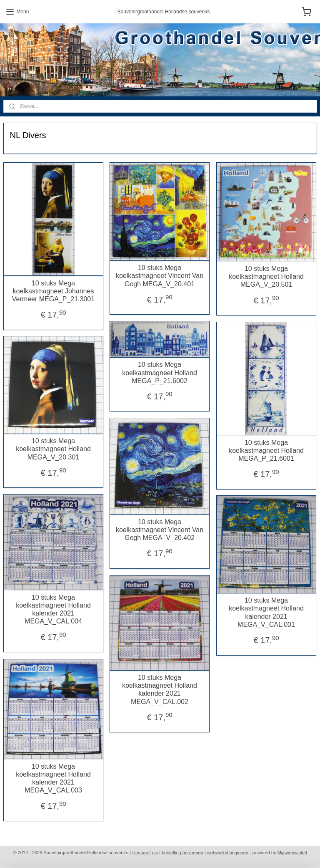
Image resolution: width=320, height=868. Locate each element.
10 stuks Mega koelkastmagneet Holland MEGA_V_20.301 (53, 449)
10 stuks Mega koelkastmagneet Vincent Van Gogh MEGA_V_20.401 (160, 276)
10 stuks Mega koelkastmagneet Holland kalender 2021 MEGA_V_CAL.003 (53, 778)
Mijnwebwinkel (292, 853)
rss (155, 853)
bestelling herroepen (182, 853)
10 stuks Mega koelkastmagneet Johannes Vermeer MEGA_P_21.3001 (53, 291)
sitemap (140, 853)
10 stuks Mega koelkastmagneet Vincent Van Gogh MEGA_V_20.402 (160, 529)
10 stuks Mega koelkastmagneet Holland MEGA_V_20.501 (266, 276)
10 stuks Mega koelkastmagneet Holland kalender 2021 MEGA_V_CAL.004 (53, 609)
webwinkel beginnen (228, 853)
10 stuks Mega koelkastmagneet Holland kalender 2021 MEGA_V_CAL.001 (266, 612)
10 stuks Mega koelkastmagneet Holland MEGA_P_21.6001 (266, 450)
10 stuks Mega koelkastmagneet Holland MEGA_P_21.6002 (160, 372)
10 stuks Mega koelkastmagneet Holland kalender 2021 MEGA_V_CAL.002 (160, 690)
